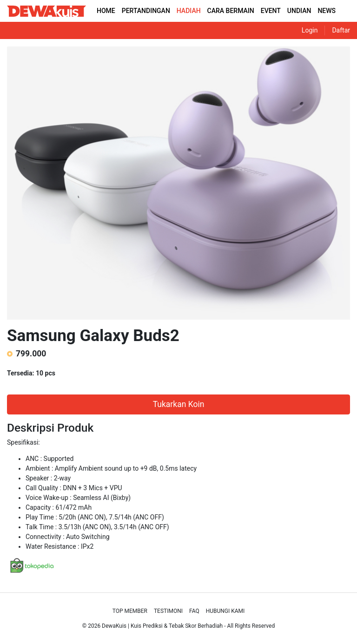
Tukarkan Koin (179, 404)
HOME (106, 11)
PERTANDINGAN (146, 11)
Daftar (341, 30)
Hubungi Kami (225, 611)
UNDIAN (299, 11)
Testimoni (168, 611)
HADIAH (189, 11)
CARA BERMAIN (231, 11)
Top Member (130, 611)
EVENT (271, 11)
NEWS (327, 11)
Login (310, 30)
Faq (194, 611)
